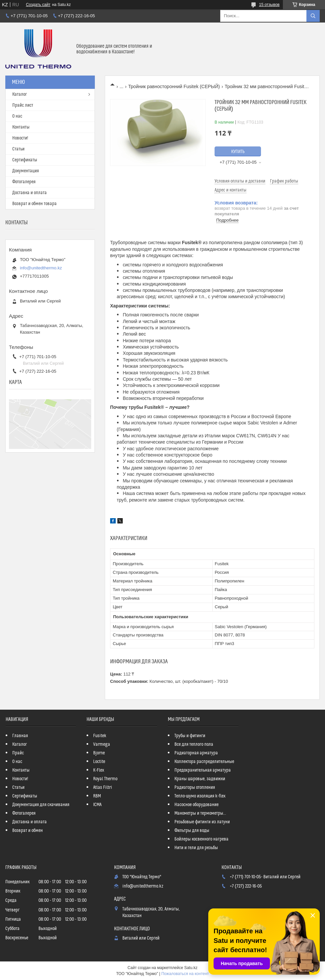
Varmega (102, 744)
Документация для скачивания (41, 805)
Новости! (20, 138)
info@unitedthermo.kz (41, 268)
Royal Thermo (105, 779)
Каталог (20, 94)
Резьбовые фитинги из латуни (202, 822)
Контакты (21, 127)
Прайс (18, 753)
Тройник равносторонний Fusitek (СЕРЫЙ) (174, 86)
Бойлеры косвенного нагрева (201, 839)
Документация (26, 171)
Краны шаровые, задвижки (200, 779)
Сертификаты (25, 160)
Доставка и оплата (30, 193)
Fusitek (100, 736)
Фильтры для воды (192, 831)
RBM (97, 796)
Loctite (99, 762)
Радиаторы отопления (195, 788)
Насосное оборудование (196, 805)
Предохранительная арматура (203, 770)
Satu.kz (191, 968)
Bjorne (99, 753)
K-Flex (99, 770)
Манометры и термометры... (200, 813)
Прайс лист (23, 105)
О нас (17, 116)
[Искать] (313, 16)
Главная (20, 736)
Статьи (18, 149)
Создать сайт (38, 5)
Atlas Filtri (103, 788)
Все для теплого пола (194, 744)
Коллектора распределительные (204, 762)
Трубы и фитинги (190, 736)
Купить (238, 152)
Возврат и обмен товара (34, 204)
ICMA (97, 805)
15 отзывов (269, 5)
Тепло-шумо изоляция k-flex (200, 796)
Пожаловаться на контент (185, 974)
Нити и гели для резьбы (196, 848)
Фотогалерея (24, 182)
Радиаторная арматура (196, 753)
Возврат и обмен (28, 831)
